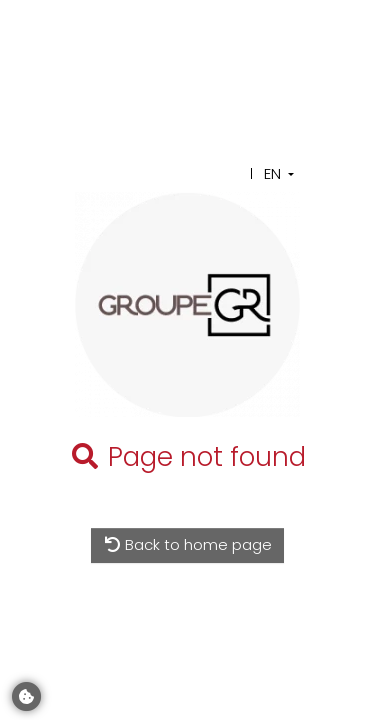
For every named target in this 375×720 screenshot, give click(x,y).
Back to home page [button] (188, 544)
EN (272, 173)
